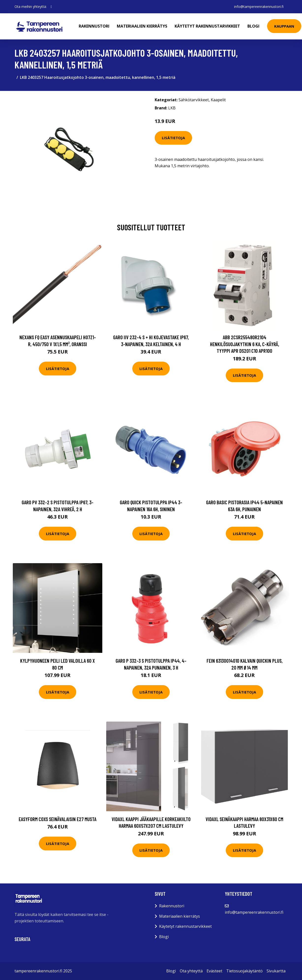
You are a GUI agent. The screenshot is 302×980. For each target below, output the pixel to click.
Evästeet (214, 971)
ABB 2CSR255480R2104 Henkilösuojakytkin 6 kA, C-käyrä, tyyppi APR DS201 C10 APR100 (245, 344)
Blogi (253, 26)
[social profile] (51, 7)
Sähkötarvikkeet (194, 100)
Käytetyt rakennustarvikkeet (207, 26)
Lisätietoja (173, 138)
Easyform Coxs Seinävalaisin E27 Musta (58, 819)
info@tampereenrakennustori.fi (259, 7)
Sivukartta (276, 971)
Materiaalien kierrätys (142, 26)
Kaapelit (218, 100)
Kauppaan (284, 26)
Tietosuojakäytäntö (244, 971)
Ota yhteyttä (191, 971)
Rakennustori (94, 26)
